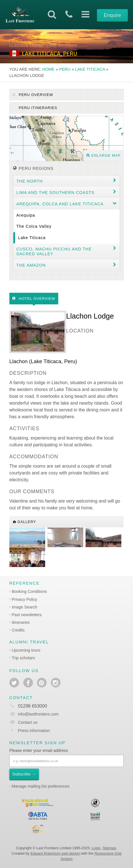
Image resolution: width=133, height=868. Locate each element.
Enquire (112, 15)
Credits (18, 630)
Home (48, 69)
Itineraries (21, 622)
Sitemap (109, 848)
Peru (65, 69)
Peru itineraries (37, 108)
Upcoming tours (26, 650)
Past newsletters (27, 615)
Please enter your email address (39, 750)
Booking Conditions (29, 591)
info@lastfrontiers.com (34, 714)
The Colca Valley (34, 226)
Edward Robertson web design (55, 853)
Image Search (24, 607)
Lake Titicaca (90, 69)
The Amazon (31, 265)
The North (30, 181)
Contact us (28, 722)
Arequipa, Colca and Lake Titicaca (60, 204)
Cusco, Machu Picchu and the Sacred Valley (54, 251)
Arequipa (26, 215)
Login (96, 848)
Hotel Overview (34, 299)
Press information (34, 731)
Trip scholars (23, 658)
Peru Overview (33, 95)
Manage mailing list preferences (40, 786)
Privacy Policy (24, 599)
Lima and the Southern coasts (56, 193)
